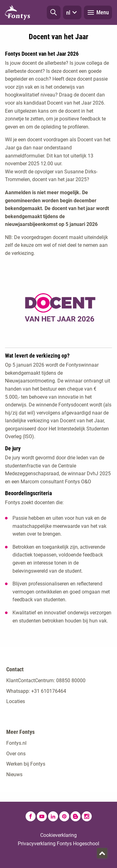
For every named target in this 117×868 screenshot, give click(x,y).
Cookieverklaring (58, 835)
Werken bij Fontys (26, 764)
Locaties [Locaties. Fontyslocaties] (16, 701)
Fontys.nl (16, 743)
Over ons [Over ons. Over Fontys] (16, 754)
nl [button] (72, 12)
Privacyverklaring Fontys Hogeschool (58, 844)
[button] (54, 12)
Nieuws (14, 774)
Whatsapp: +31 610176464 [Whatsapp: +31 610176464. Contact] (36, 691)
